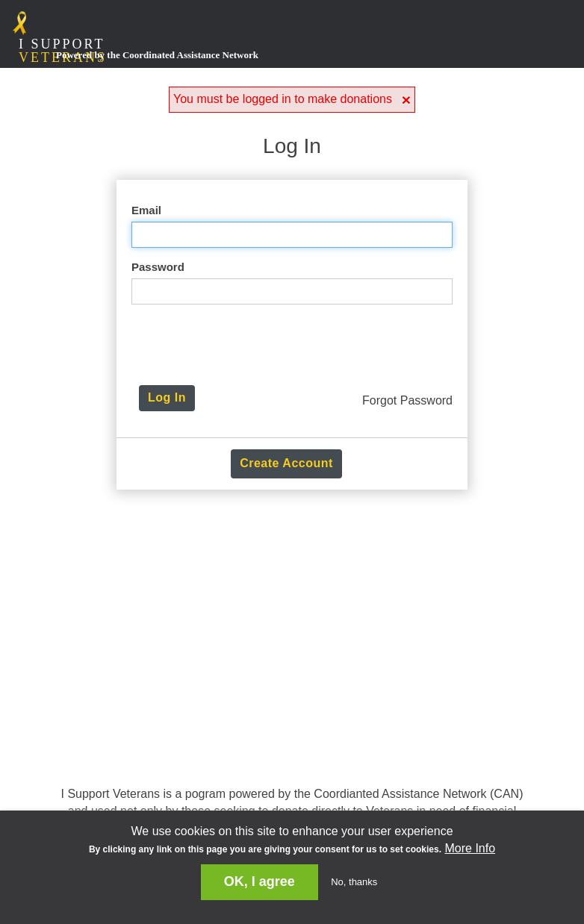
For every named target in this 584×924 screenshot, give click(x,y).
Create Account (286, 463)
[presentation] (296, 345)
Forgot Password (407, 400)
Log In (167, 397)
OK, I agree (260, 881)
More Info (470, 848)
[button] (406, 100)
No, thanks (354, 882)
